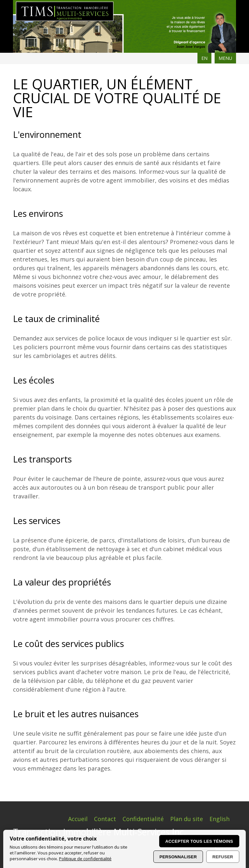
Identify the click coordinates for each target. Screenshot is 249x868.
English (219, 819)
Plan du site (187, 819)
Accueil (78, 819)
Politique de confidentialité (85, 859)
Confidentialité (143, 819)
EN (204, 58)
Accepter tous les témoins (199, 841)
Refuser (223, 857)
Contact (105, 819)
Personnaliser (178, 857)
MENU (225, 58)
